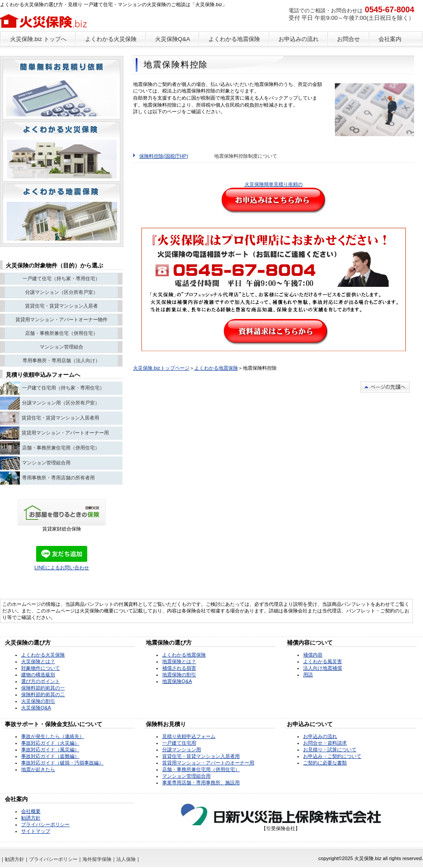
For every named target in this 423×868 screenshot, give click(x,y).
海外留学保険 (97, 859)
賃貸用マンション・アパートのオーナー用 (208, 763)
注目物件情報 (61, 214)
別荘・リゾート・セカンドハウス (61, 152)
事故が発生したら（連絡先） (53, 736)
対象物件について (41, 668)
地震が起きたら (38, 769)
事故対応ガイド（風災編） (50, 749)
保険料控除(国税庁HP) (164, 156)
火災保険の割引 (38, 701)
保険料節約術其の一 (43, 688)
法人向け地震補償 (323, 668)
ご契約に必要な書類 (325, 763)
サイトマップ (36, 831)
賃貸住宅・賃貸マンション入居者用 (201, 756)
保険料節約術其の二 (43, 694)
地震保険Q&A (177, 681)
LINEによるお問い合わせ (62, 568)
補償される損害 (179, 668)
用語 (308, 675)
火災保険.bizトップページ (161, 368)
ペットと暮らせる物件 (61, 89)
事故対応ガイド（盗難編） (50, 756)
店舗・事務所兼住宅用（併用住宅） (201, 769)
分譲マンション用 (182, 749)
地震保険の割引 (179, 675)
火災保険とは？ (38, 661)
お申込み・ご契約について (332, 756)
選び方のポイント (41, 681)
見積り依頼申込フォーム (189, 736)
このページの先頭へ (385, 387)
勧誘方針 (31, 818)
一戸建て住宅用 (179, 743)
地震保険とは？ (179, 661)
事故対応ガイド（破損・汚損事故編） (62, 763)
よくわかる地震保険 (216, 368)
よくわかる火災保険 (43, 655)
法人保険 (126, 859)
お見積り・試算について (330, 749)
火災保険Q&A (36, 708)
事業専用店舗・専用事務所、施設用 (201, 783)
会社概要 (31, 811)
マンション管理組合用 (186, 776)
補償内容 (313, 655)
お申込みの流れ (320, 736)
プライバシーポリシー (45, 824)
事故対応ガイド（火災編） (50, 743)
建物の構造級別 (38, 675)
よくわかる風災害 (323, 661)
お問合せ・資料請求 (325, 743)
